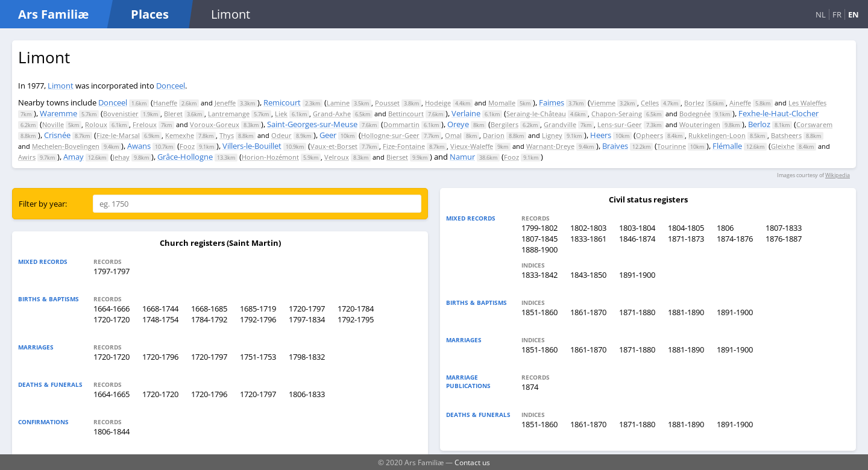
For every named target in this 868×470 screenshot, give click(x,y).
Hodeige (438, 103)
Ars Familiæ (53, 14)
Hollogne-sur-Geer (390, 135)
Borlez (694, 103)
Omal (453, 135)
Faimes (552, 102)
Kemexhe (180, 135)
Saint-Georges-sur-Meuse (312, 124)
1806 (725, 228)
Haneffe (165, 103)
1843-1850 (588, 275)
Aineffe (740, 103)
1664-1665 (112, 394)
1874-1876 (735, 239)
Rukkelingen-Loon (717, 135)
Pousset (387, 103)
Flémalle (727, 146)
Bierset (397, 157)
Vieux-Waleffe (472, 146)
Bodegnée (695, 114)
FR (837, 14)
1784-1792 (209, 319)
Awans (139, 146)
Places (150, 14)
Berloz (759, 124)
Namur (462, 157)
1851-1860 (539, 312)
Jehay (121, 157)
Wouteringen (700, 124)
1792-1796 (258, 319)
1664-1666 (112, 309)
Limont (61, 86)
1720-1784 (356, 309)
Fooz (187, 146)
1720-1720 (112, 319)
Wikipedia (838, 175)
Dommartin (401, 124)
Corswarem (814, 124)
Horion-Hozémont (270, 157)
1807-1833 (784, 228)
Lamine (338, 103)
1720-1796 (160, 357)
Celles (650, 103)
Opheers (649, 135)
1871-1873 (686, 239)
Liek (281, 114)
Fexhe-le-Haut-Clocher (778, 113)
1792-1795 (356, 319)
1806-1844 (112, 431)
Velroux (337, 157)
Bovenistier (121, 114)
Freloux (145, 124)
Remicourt (282, 102)
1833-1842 (539, 275)
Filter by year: (43, 204)
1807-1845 (539, 239)
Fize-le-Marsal (118, 135)
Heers (601, 135)
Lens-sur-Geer (620, 124)
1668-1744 (160, 309)
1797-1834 (307, 319)
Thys (227, 135)
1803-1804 (637, 228)
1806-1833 (307, 394)
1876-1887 (784, 239)
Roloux (96, 124)
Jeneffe (225, 103)
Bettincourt (406, 114)
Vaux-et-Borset (334, 146)
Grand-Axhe (332, 114)
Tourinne (671, 146)
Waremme (58, 113)
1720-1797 (307, 309)
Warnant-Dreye (550, 146)
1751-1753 (258, 357)
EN (854, 14)
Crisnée (57, 135)
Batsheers (786, 135)
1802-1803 (588, 228)
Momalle (502, 103)
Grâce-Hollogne (185, 157)
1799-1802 (539, 228)
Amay (74, 157)
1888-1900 (539, 249)
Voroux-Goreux (215, 124)
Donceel (171, 86)
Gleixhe (783, 146)
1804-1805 (686, 228)
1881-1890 (686, 312)
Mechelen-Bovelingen (66, 146)
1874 (530, 387)
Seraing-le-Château (536, 114)
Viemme (603, 103)
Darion (494, 135)
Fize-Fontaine (404, 146)
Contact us (472, 462)
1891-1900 (637, 275)
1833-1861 (588, 239)
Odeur (281, 135)
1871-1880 (637, 312)
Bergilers (505, 124)
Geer (328, 135)
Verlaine (466, 113)
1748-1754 (160, 319)
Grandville (560, 124)
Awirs (27, 157)
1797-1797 (112, 271)
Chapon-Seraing (617, 114)
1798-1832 (307, 357)
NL (821, 14)
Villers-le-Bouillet (252, 146)
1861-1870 (588, 312)
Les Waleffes (807, 103)
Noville (53, 124)
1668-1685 (209, 309)
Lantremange (229, 114)
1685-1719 (258, 309)
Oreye (458, 124)
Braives (615, 146)
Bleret (173, 114)
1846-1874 (637, 239)
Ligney (552, 135)
